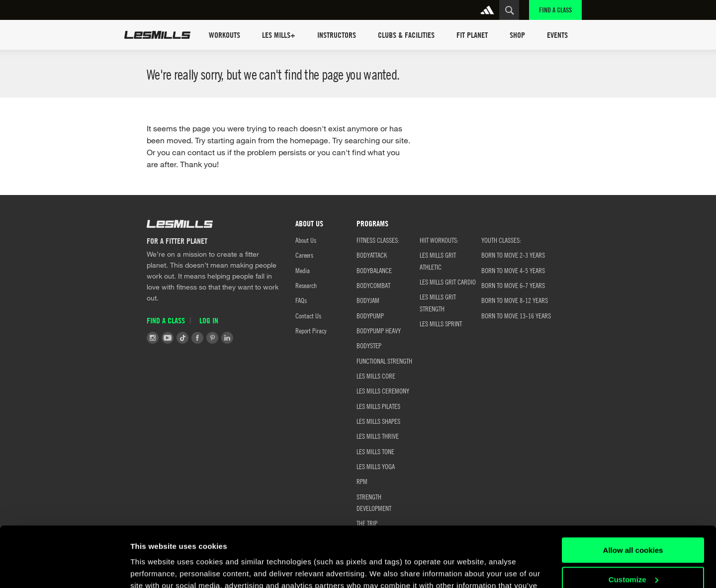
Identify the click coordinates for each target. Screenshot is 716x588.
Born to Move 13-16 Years (516, 315)
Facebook (197, 338)
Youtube (168, 338)
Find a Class (555, 10)
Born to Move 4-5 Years (513, 270)
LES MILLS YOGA (376, 466)
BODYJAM (368, 300)
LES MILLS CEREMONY (383, 391)
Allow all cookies (633, 494)
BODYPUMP (370, 315)
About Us (306, 240)
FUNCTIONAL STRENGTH (384, 361)
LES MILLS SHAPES (378, 421)
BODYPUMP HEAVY (379, 330)
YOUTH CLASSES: (501, 240)
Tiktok (182, 338)
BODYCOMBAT (373, 285)
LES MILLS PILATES (378, 406)
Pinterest (212, 338)
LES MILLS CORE (376, 376)
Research (306, 285)
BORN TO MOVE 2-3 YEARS (513, 255)
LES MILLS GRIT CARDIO (448, 282)
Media (303, 270)
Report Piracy (311, 330)
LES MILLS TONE (375, 451)
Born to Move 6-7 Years (513, 285)
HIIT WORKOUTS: (439, 240)
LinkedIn (227, 338)
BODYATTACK (372, 255)
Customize (633, 523)
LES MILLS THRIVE (378, 436)
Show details (153, 568)
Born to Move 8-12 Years (515, 300)
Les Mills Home (157, 35)
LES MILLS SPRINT (441, 323)
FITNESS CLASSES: (378, 240)
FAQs (301, 300)
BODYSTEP (369, 345)
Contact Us (308, 315)
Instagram (153, 338)
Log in (209, 320)
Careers (304, 255)
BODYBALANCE (374, 270)
